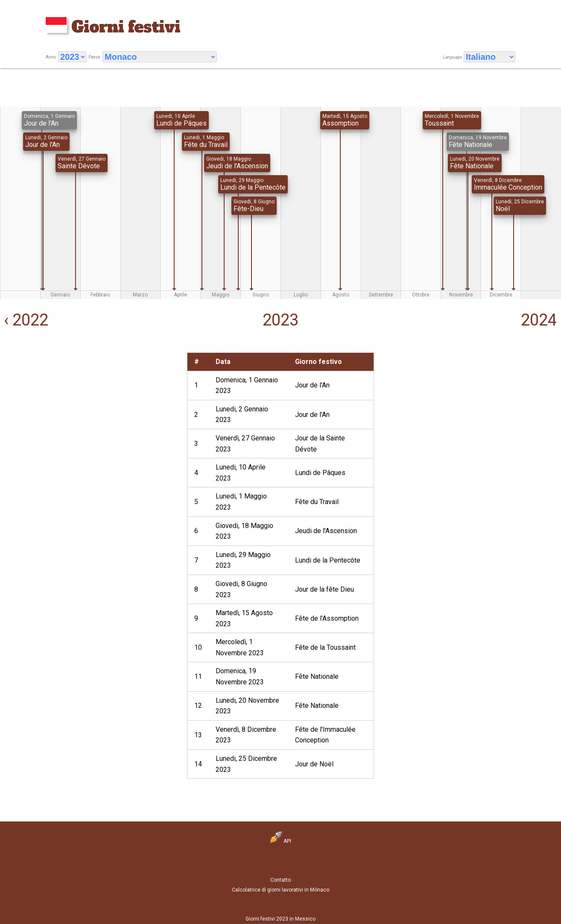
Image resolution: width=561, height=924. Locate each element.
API (281, 841)
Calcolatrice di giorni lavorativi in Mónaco (280, 890)
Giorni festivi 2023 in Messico (280, 919)
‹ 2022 (24, 320)
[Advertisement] (92, 412)
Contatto (280, 880)
